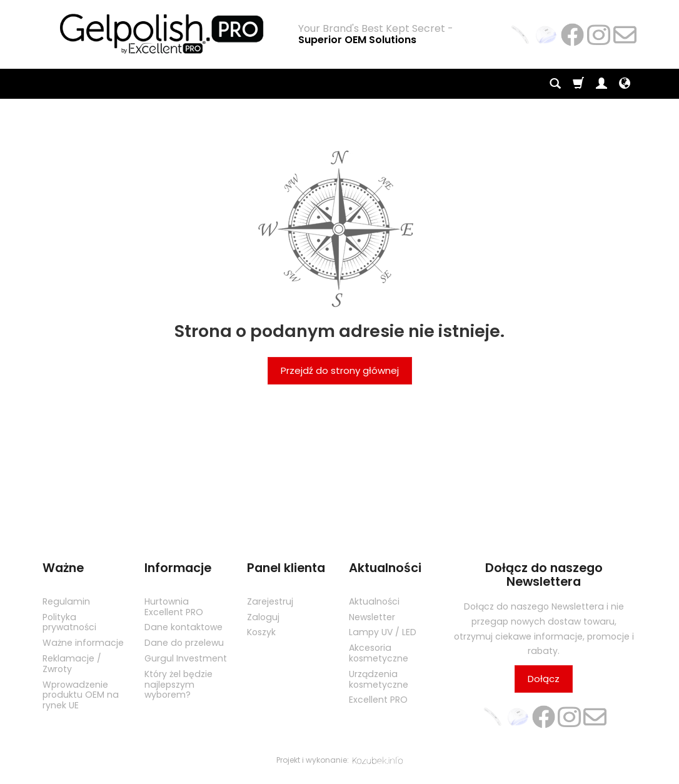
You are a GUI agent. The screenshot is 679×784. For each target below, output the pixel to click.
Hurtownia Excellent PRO (174, 607)
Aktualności (374, 601)
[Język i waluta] (625, 84)
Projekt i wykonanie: (339, 760)
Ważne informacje (83, 643)
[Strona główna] (161, 33)
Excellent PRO (378, 700)
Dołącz (544, 679)
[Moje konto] (601, 84)
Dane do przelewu (184, 643)
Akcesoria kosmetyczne (379, 653)
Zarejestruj (270, 601)
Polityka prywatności (69, 622)
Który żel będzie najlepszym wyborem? (179, 685)
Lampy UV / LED (383, 632)
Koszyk (261, 632)
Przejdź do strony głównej (340, 370)
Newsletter (372, 616)
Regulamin (66, 601)
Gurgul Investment (186, 658)
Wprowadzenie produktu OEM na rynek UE (81, 695)
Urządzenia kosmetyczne (379, 679)
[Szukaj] (555, 84)
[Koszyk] (578, 84)
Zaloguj (263, 616)
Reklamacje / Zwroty (72, 664)
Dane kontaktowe (184, 627)
